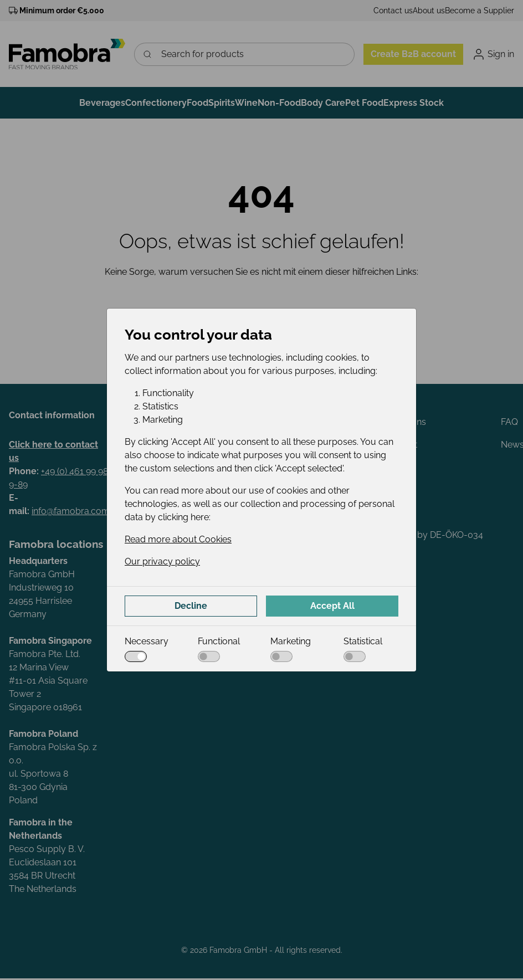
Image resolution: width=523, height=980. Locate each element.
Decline (191, 606)
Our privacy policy (162, 561)
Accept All (332, 606)
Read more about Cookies (178, 539)
